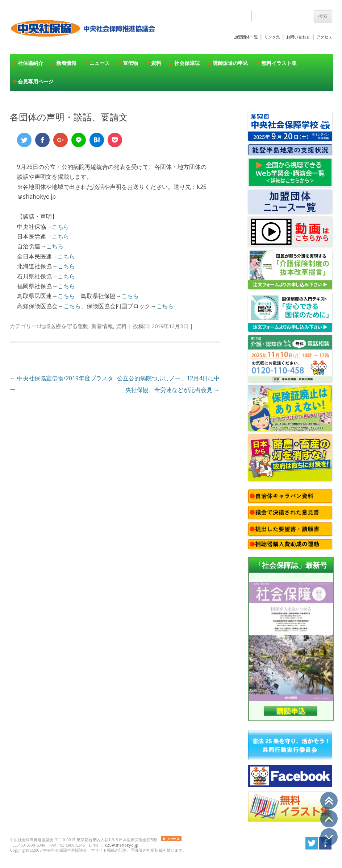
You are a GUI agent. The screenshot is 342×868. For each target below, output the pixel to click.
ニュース (100, 63)
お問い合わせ (298, 37)
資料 (156, 63)
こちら (61, 227)
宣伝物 (130, 63)
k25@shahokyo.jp (122, 845)
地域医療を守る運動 (64, 326)
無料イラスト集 (279, 63)
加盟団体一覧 (246, 37)
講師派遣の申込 (230, 63)
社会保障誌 (187, 63)
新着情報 (66, 63)
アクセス (324, 37)
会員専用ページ (36, 81)
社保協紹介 (30, 63)
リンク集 (272, 37)
